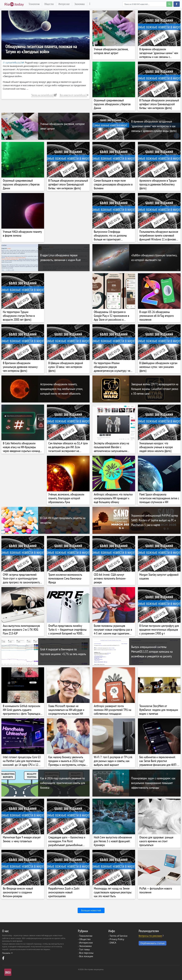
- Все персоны (86, 953)
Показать (7, 953)
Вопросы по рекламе (150, 936)
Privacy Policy (117, 939)
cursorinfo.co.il (12, 63)
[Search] (147, 4)
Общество (49, 4)
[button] (177, 4)
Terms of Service (119, 936)
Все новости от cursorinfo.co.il (73, 95)
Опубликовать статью (152, 943)
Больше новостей (91, 910)
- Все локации (85, 956)
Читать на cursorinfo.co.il (42, 95)
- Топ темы (84, 949)
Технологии (34, 4)
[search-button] (169, 4)
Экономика (80, 4)
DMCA (113, 943)
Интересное (64, 4)
